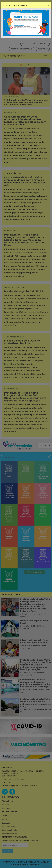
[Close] (48, 5)
